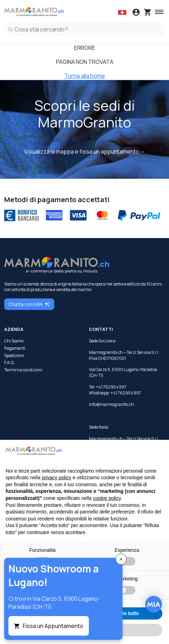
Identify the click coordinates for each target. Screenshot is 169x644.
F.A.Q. (9, 363)
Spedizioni (14, 356)
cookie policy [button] (107, 498)
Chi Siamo (14, 341)
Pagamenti (15, 348)
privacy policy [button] (57, 478)
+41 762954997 (126, 393)
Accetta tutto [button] (124, 613)
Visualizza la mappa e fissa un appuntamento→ (84, 151)
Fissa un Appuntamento (53, 626)
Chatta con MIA (29, 304)
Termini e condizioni (23, 370)
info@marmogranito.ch (111, 404)
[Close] (121, 559)
